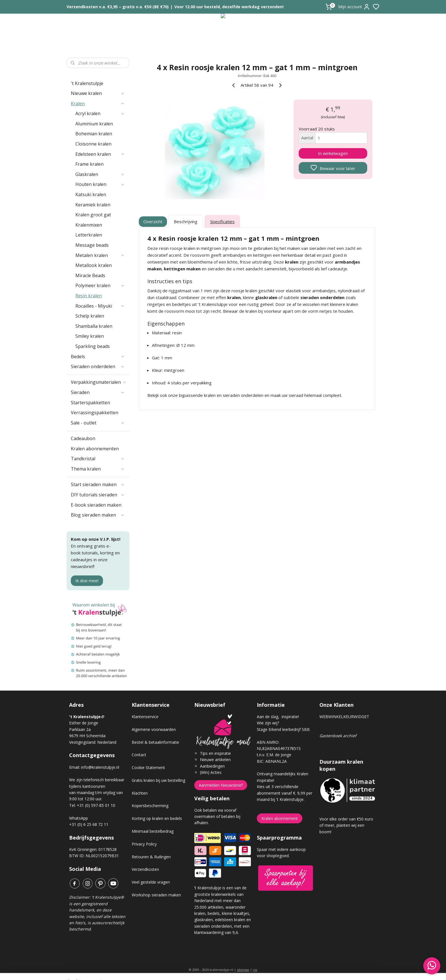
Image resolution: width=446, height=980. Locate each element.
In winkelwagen (333, 153)
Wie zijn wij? (268, 723)
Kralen (98, 103)
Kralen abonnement (280, 818)
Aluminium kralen (94, 124)
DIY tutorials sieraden (98, 495)
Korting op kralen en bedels (157, 818)
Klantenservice (145, 717)
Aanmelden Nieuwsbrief (221, 785)
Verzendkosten (145, 869)
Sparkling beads (93, 346)
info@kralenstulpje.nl (100, 767)
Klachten (140, 793)
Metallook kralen (94, 265)
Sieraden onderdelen (98, 366)
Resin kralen (89, 296)
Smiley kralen (90, 336)
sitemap (243, 970)
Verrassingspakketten (95, 413)
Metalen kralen (100, 255)
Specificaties (222, 221)
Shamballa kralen (94, 326)
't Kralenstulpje (87, 83)
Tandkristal (98, 459)
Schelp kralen (90, 316)
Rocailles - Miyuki (100, 306)
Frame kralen (89, 164)
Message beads (92, 245)
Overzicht (153, 221)
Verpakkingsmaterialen (99, 382)
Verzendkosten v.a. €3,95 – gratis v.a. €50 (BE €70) (118, 7)
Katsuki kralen (91, 194)
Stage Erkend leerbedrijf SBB (283, 729)
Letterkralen (89, 235)
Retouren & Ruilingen (151, 857)
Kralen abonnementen (95, 449)
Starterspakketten (90, 403)
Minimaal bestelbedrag (153, 831)
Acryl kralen (100, 113)
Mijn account (354, 7)
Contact (139, 755)
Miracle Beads (90, 275)
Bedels (98, 357)
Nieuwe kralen (98, 93)
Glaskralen (100, 174)
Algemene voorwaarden (154, 729)
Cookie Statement (148, 767)
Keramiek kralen (93, 205)
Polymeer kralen (100, 285)
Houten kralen (100, 184)
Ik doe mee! (87, 581)
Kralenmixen (89, 225)
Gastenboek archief (338, 736)
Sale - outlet (98, 423)
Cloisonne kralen (93, 144)
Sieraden (98, 392)
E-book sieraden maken (96, 505)
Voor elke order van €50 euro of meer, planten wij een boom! (346, 825)
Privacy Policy (144, 844)
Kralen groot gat (93, 215)
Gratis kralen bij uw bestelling (158, 780)
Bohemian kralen (94, 134)
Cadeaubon (83, 438)
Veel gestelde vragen (151, 882)
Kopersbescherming (150, 806)
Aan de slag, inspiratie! (278, 717)
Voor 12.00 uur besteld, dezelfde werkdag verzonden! (229, 7)
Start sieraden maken (98, 484)
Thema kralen (98, 469)
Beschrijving (186, 221)
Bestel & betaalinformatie (155, 742)
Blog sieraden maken (98, 515)
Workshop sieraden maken (156, 895)
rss (255, 970)
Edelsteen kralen (100, 154)
